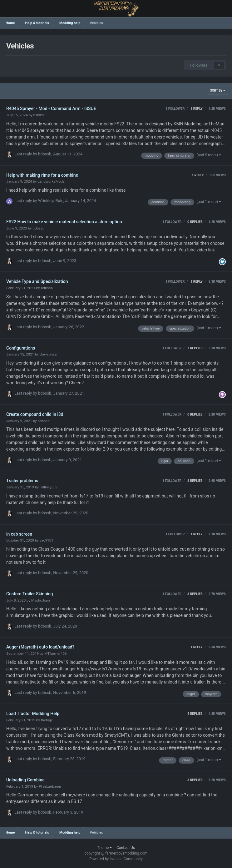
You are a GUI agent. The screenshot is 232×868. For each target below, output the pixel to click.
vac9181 (47, 540)
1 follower (175, 109)
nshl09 (39, 115)
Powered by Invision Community (116, 859)
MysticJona (41, 600)
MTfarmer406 (56, 654)
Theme (104, 848)
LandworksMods (51, 181)
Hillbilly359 (49, 487)
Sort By (218, 91)
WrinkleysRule (51, 201)
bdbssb (45, 154)
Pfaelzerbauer (50, 786)
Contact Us (126, 848)
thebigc (47, 720)
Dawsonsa (48, 354)
